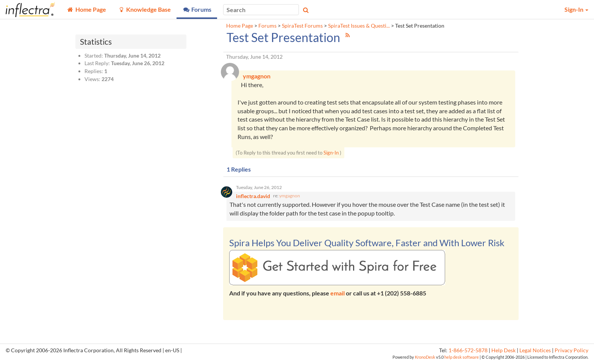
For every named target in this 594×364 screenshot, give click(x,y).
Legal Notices (535, 352)
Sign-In (331, 153)
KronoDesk (425, 358)
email (338, 294)
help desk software (462, 358)
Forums (267, 26)
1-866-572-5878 (468, 352)
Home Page (240, 26)
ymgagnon (290, 197)
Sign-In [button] (576, 9)
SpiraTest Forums (302, 26)
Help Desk (503, 352)
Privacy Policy (571, 352)
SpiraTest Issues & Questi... (359, 26)
